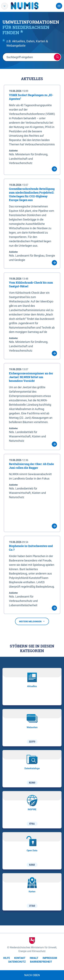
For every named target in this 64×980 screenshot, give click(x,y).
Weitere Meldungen (32, 621)
